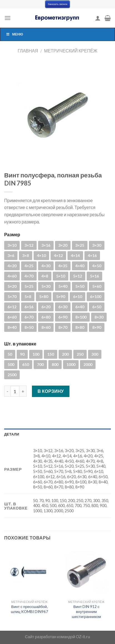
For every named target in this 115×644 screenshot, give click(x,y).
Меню (14, 34)
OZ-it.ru (83, 637)
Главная (28, 51)
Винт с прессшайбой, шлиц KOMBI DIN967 (29, 609)
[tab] (57, 434)
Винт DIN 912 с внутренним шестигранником (87, 611)
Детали (12, 434)
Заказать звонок (57, 4)
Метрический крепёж (71, 51)
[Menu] (7, 18)
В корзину (51, 391)
